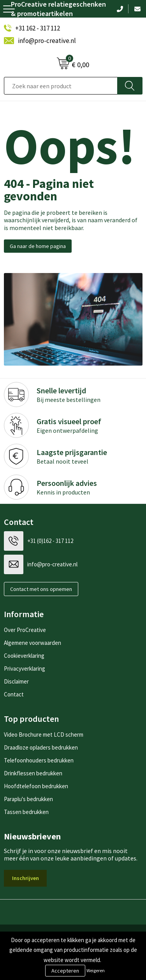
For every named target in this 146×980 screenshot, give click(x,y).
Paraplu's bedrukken (28, 799)
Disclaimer (16, 681)
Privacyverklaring (25, 669)
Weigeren (96, 970)
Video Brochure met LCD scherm (44, 735)
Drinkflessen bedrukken (33, 773)
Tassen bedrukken (26, 812)
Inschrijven (26, 878)
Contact (14, 694)
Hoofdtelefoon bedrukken (36, 786)
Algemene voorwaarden (33, 643)
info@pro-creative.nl (47, 41)
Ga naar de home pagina (38, 246)
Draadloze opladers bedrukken (41, 747)
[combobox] (61, 86)
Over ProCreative (25, 630)
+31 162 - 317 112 (38, 28)
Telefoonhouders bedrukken (39, 760)
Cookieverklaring (24, 656)
